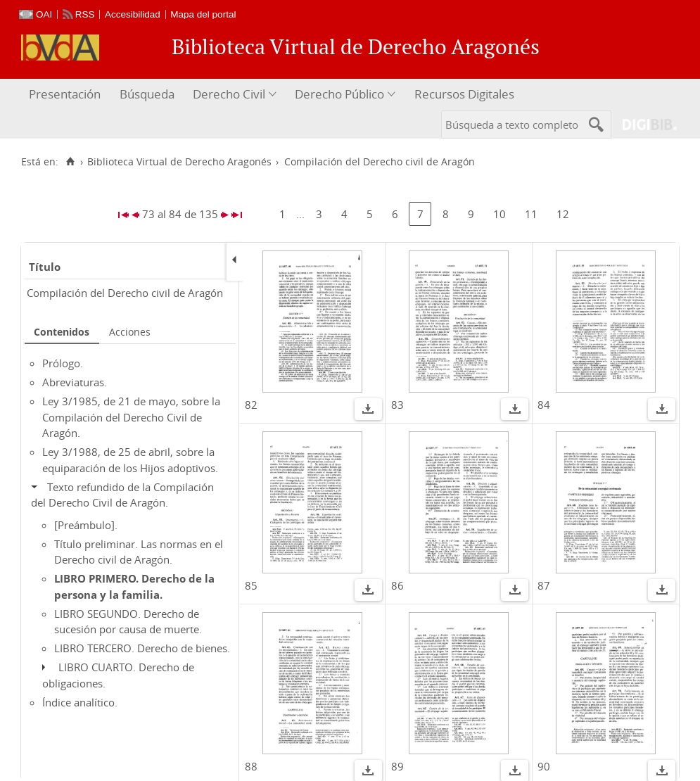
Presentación (65, 94)
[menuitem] (66, 95)
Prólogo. (63, 363)
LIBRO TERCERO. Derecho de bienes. (142, 648)
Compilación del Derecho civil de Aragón (125, 293)
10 (499, 214)
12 (563, 214)
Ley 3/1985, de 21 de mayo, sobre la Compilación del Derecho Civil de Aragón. (131, 417)
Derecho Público (339, 94)
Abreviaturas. (75, 382)
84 (544, 405)
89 (397, 766)
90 (544, 766)
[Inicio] (70, 162)
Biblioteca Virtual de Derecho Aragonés (179, 162)
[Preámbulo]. (86, 525)
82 (251, 405)
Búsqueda (147, 94)
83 (397, 405)
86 (397, 585)
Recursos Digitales (464, 94)
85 (251, 585)
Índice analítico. (80, 702)
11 (531, 214)
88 (251, 766)
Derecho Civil (229, 94)
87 (544, 585)
